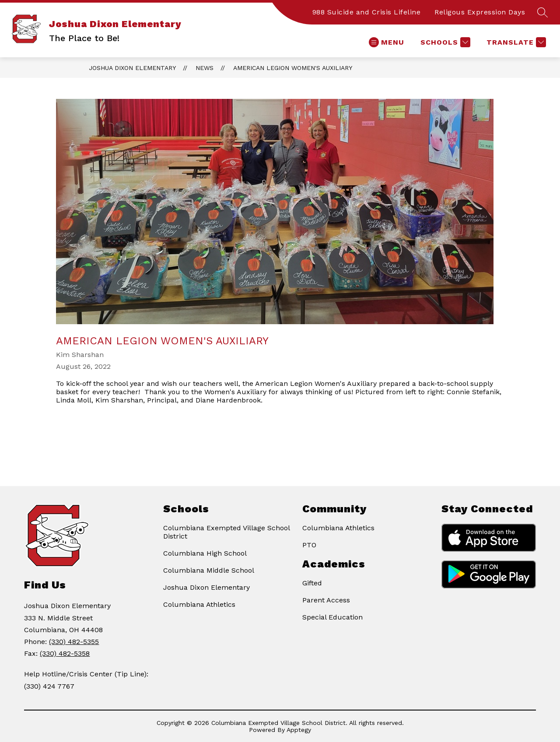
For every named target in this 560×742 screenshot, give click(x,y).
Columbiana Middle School (209, 570)
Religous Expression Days (480, 12)
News (205, 68)
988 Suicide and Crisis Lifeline (367, 12)
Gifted (312, 583)
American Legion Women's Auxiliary (293, 68)
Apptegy (299, 730)
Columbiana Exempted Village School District (226, 532)
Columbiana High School (205, 553)
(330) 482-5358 (65, 653)
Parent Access (326, 600)
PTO (309, 545)
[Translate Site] (515, 42)
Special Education (332, 617)
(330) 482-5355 (74, 642)
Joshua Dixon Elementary (132, 68)
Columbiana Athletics (199, 604)
